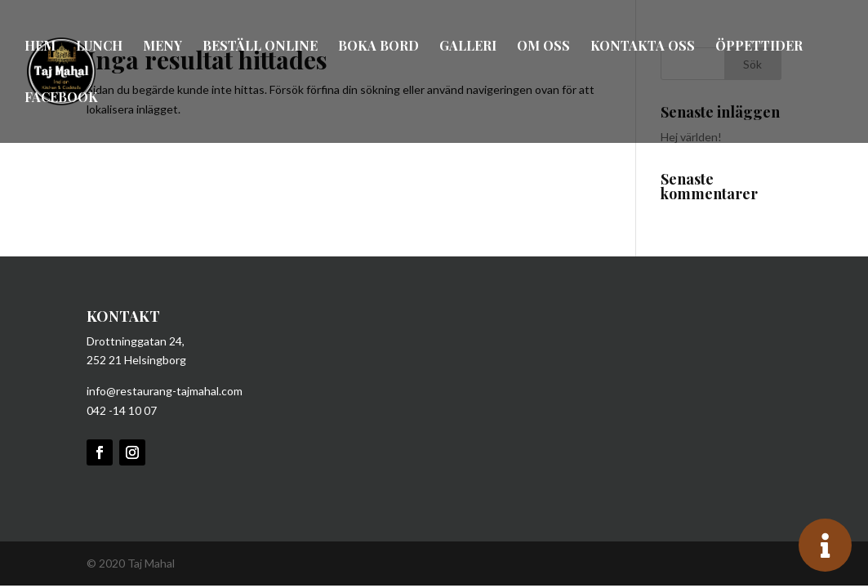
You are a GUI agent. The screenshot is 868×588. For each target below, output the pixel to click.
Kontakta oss (643, 47)
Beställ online (260, 47)
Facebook (61, 98)
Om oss (543, 47)
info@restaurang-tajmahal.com (165, 391)
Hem (40, 47)
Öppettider (759, 47)
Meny (162, 47)
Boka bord (378, 47)
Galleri (468, 47)
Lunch (99, 47)
